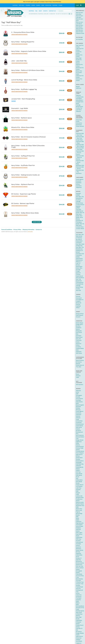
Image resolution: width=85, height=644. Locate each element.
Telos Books (79, 574)
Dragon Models (80, 633)
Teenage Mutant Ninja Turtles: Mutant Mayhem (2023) (80, 205)
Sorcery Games (80, 563)
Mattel (78, 501)
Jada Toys (79, 488)
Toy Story (79, 200)
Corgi (77, 419)
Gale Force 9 (79, 454)
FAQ (36, 11)
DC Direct (79, 430)
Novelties (48, 5)
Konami (78, 493)
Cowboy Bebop (80, 348)
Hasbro (78, 470)
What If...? (79, 262)
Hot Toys (78, 472)
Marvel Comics (80, 360)
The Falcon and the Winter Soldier (80, 255)
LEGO (77, 377)
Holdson (78, 640)
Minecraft (79, 303)
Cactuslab (30, 232)
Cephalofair (79, 620)
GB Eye (78, 456)
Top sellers (79, 99)
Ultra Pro (78, 588)
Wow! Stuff (79, 612)
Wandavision (79, 260)
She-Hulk (78, 290)
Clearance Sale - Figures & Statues (80, 157)
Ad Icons (78, 376)
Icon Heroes (79, 474)
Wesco (78, 603)
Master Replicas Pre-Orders (80, 64)
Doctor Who (79, 268)
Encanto (78, 317)
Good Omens (79, 258)
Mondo (78, 515)
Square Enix (79, 565)
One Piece (79, 336)
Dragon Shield (80, 440)
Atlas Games (79, 402)
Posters (55, 5)
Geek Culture (79, 636)
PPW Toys (79, 539)
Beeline (78, 616)
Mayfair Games (80, 504)
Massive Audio (80, 502)
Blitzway (78, 410)
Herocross (79, 638)
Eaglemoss (79, 442)
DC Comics (79, 362)
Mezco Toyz (79, 509)
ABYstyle (78, 391)
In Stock (42, 2)
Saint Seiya (79, 353)
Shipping (31, 11)
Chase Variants (80, 126)
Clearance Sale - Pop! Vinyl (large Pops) (80, 138)
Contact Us (52, 11)
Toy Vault (78, 580)
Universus (79, 596)
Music (78, 374)
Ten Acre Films (80, 576)
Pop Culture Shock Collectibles (79, 536)
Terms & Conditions (7, 230)
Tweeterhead (79, 587)
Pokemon (78, 111)
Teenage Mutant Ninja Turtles (80, 287)
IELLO (78, 477)
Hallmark (78, 466)
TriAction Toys (80, 582)
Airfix (78, 392)
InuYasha (78, 347)
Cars (43, 5)
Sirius (78, 557)
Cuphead (78, 306)
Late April (37, 2)
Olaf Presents (80, 315)
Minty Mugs (79, 513)
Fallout (78, 308)
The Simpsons (80, 282)
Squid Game (79, 266)
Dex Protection (80, 435)
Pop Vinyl (22, 5)
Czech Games (80, 426)
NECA (78, 103)
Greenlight (79, 462)
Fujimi (78, 635)
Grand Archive (80, 461)
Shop (40, 11)
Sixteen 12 (79, 558)
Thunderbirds (80, 284)
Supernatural (80, 276)
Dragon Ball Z (80, 324)
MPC (77, 517)
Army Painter (80, 399)
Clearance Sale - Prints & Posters (80, 153)
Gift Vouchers (80, 385)
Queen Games (80, 550)
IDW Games (79, 475)
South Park (79, 281)
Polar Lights (79, 533)
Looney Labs (79, 496)
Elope (78, 443)
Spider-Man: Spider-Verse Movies (79, 217)
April (32, 2)
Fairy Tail (78, 339)
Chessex (78, 418)
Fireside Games (80, 451)
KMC (77, 491)
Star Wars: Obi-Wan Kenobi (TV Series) (80, 236)
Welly (78, 601)
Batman (78, 364)
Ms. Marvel (79, 239)
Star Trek (78, 279)
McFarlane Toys (80, 505)
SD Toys (78, 552)
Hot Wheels (79, 641)
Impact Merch (80, 485)
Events (45, 11)
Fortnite (78, 296)
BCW (77, 403)
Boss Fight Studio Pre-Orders (79, 60)
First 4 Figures (80, 453)
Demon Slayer (80, 323)
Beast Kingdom (80, 405)
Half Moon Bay (80, 464)
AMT (77, 394)
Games (38, 5)
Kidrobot (78, 490)
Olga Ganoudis (80, 523)
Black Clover (79, 337)
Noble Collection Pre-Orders (80, 76)
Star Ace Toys (80, 566)
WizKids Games (80, 611)
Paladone (78, 528)
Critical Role (79, 421)
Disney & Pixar (80, 314)
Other (60, 5)
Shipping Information (28, 230)
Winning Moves (80, 606)
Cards (33, 5)
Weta (77, 604)
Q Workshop (79, 614)
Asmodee (78, 400)
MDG (77, 507)
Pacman (78, 304)
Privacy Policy (17, 230)
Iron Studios (79, 486)
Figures (28, 5)
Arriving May (79, 39)
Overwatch (79, 298)
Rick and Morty (80, 278)
